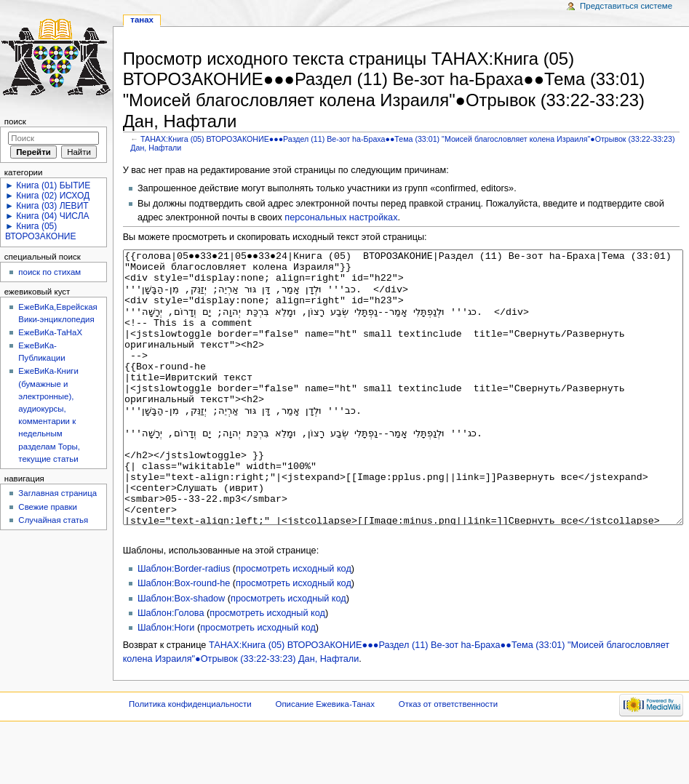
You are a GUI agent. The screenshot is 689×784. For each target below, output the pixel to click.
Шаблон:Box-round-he (184, 638)
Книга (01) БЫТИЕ (53, 185)
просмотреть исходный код (294, 623)
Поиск (15, 121)
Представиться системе (626, 6)
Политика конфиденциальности (190, 759)
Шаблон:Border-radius (184, 623)
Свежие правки (48, 507)
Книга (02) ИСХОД (53, 196)
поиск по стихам (49, 272)
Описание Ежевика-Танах (325, 759)
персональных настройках (341, 217)
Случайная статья (53, 520)
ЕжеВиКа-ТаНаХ (50, 332)
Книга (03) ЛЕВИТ (52, 206)
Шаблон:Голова (171, 668)
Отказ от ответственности (448, 759)
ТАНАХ (142, 20)
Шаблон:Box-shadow (181, 653)
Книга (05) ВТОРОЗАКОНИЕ (41, 231)
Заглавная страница (57, 493)
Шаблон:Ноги (166, 682)
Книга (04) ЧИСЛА (52, 216)
